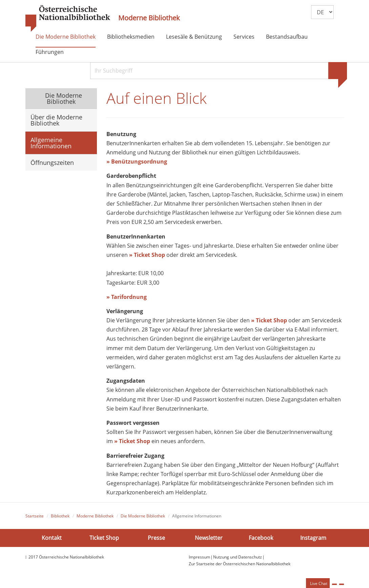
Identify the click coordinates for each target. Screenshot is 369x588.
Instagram (313, 538)
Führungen (50, 52)
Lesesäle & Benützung (194, 37)
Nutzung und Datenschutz (238, 557)
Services (244, 37)
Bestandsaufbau (287, 37)
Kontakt (52, 538)
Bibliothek (60, 516)
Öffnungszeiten (52, 163)
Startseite (35, 516)
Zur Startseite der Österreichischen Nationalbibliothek (240, 564)
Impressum (199, 557)
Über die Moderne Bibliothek (56, 120)
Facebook (261, 538)
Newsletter (209, 538)
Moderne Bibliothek (149, 18)
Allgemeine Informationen (51, 143)
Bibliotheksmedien (131, 37)
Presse (156, 538)
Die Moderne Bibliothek (66, 37)
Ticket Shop (104, 538)
